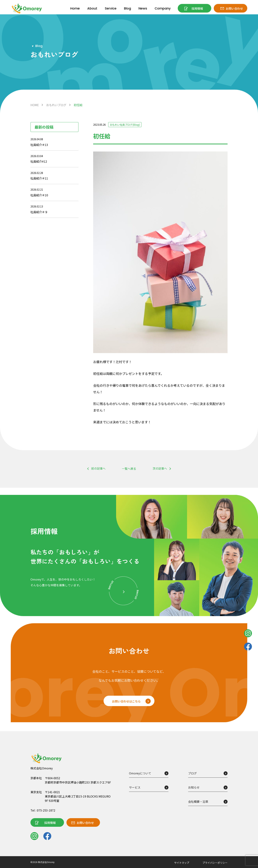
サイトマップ (182, 863)
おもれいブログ (56, 105)
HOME (35, 105)
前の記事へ (98, 468)
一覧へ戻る (129, 469)
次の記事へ (160, 468)
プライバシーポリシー (215, 863)
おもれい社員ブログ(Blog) (125, 125)
